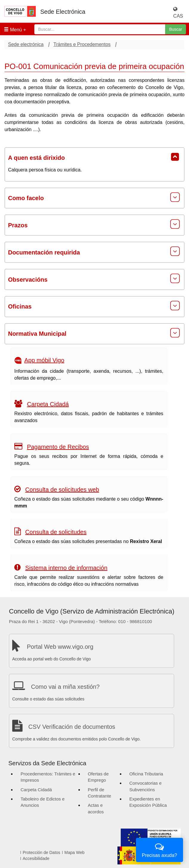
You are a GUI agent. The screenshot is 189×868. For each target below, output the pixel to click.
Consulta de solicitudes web (62, 490)
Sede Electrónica (63, 12)
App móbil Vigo (44, 360)
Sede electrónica (26, 44)
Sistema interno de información (66, 568)
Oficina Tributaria (146, 774)
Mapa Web (74, 852)
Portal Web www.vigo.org (60, 647)
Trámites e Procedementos (82, 44)
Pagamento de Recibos (58, 447)
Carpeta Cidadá (48, 404)
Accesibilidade (36, 858)
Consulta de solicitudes (56, 532)
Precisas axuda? (159, 849)
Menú (13, 30)
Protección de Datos (41, 852)
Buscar (176, 29)
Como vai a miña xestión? (65, 687)
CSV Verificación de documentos (72, 727)
